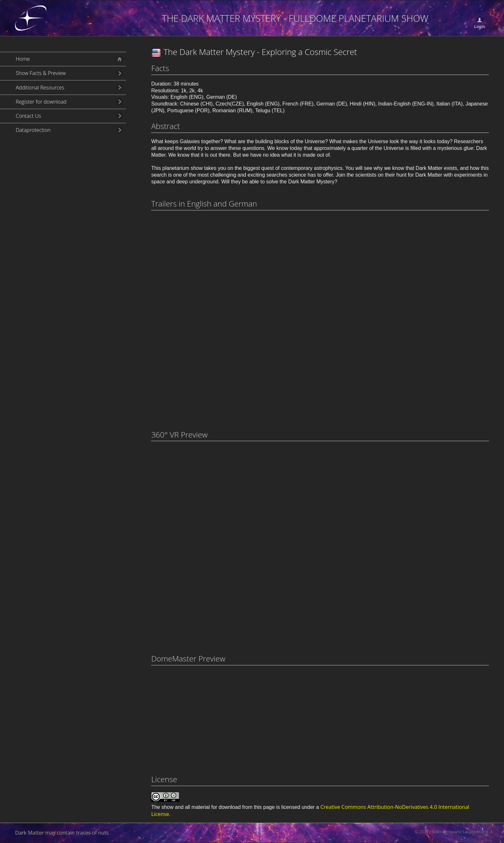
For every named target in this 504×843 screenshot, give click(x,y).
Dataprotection (33, 130)
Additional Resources (40, 88)
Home (23, 59)
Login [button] (480, 27)
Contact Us (28, 116)
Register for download (41, 102)
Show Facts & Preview (41, 73)
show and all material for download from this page (218, 807)
